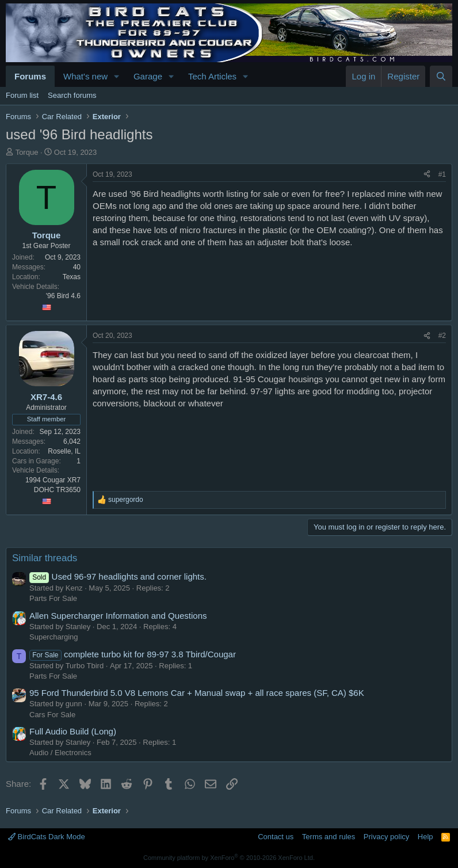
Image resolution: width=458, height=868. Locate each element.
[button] (117, 76)
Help (425, 837)
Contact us (276, 837)
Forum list (22, 95)
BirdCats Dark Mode (47, 837)
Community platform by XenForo (229, 858)
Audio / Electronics (60, 753)
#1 (442, 174)
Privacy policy (386, 837)
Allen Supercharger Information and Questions (118, 616)
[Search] (441, 76)
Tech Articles (212, 76)
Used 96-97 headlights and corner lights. (118, 576)
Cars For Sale (52, 715)
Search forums (72, 95)
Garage (148, 76)
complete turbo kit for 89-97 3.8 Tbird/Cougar (133, 654)
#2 (442, 336)
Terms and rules (329, 837)
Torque (27, 152)
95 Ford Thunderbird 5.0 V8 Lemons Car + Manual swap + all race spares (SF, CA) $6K (197, 693)
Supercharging (54, 637)
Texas (72, 277)
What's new (85, 76)
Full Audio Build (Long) (73, 731)
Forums (30, 76)
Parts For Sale (53, 598)
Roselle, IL (64, 451)
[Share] (427, 175)
